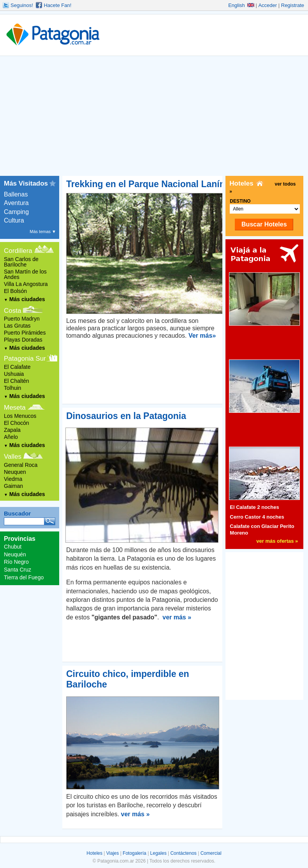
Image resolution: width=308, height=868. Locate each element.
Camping (16, 212)
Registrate (293, 5)
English (241, 5)
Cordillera (18, 251)
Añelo (11, 437)
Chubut (13, 547)
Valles (13, 457)
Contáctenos (183, 853)
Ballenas (16, 194)
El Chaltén (17, 381)
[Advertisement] (154, 117)
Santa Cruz (18, 570)
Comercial (211, 853)
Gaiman (13, 486)
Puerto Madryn (22, 319)
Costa (12, 311)
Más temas (43, 231)
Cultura (14, 220)
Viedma (13, 479)
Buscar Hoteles (264, 224)
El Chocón (17, 423)
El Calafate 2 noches (254, 507)
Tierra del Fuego (24, 577)
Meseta (15, 408)
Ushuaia (14, 374)
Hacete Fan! (57, 5)
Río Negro (16, 562)
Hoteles (94, 853)
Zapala (12, 430)
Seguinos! (22, 5)
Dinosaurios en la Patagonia (126, 416)
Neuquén (15, 554)
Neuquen (15, 472)
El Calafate (17, 367)
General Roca (21, 465)
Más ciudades (25, 299)
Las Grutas (17, 326)
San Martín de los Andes (25, 274)
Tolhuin (12, 388)
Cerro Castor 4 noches (257, 517)
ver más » (177, 617)
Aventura (16, 203)
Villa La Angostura (26, 284)
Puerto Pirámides (25, 333)
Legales (158, 853)
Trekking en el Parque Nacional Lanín (146, 184)
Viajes (113, 853)
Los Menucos (20, 416)
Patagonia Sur (25, 359)
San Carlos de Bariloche (21, 262)
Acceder (268, 5)
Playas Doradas (23, 340)
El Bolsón (15, 291)
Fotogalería (135, 853)
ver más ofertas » (277, 541)
